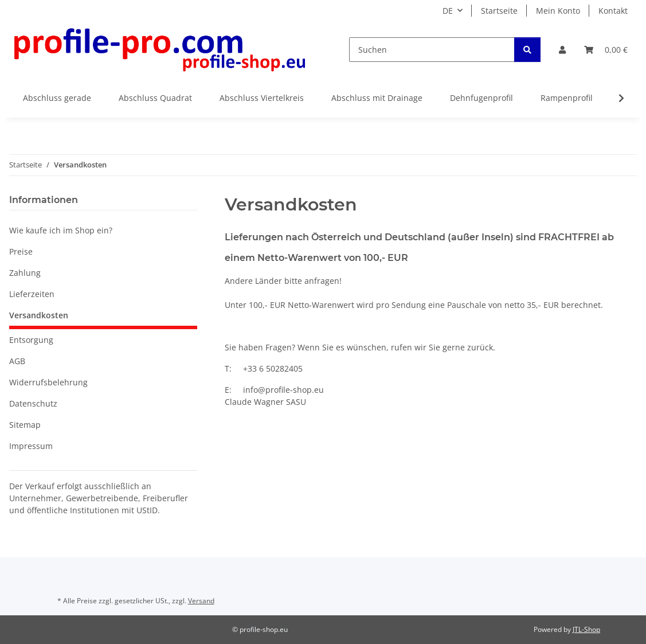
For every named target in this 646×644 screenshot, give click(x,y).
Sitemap (25, 425)
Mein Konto (558, 11)
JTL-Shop (586, 629)
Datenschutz (33, 403)
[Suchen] (432, 50)
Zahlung (25, 273)
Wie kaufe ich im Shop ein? (61, 230)
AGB (17, 361)
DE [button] (448, 11)
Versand (201, 601)
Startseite (499, 11)
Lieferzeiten (32, 294)
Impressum (31, 446)
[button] (562, 50)
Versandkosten (39, 315)
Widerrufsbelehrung (48, 382)
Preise (21, 251)
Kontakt (613, 11)
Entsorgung (31, 340)
